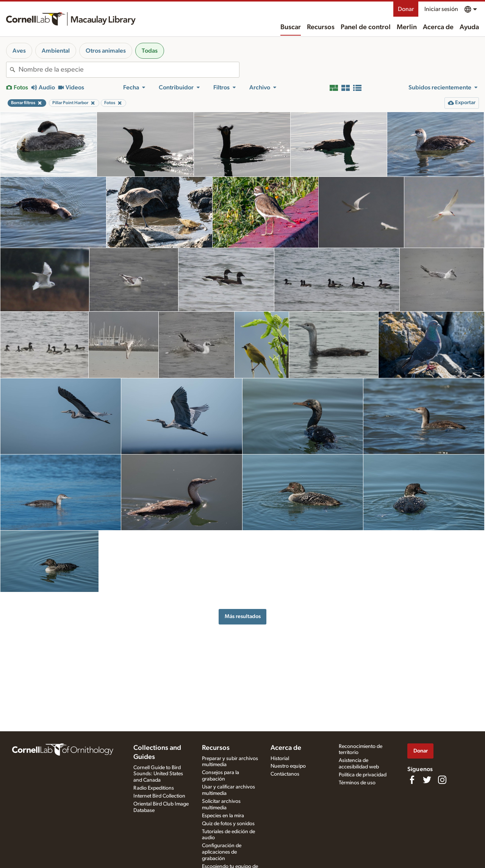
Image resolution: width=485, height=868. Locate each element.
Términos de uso (357, 783)
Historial (280, 759)
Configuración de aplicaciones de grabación (222, 852)
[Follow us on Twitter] (427, 780)
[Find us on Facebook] (412, 780)
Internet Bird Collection (159, 796)
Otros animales (106, 51)
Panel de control (366, 27)
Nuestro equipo (288, 766)
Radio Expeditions (154, 788)
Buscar (291, 27)
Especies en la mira (223, 816)
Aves (19, 51)
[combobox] (129, 70)
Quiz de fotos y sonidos (228, 824)
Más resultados (243, 616)
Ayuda (469, 27)
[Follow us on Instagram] (442, 780)
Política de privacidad (363, 775)
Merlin (407, 27)
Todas (150, 51)
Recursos (321, 27)
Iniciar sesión (441, 9)
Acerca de (438, 27)
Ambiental (56, 51)
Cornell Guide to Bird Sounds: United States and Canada (158, 774)
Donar (406, 9)
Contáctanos (285, 774)
